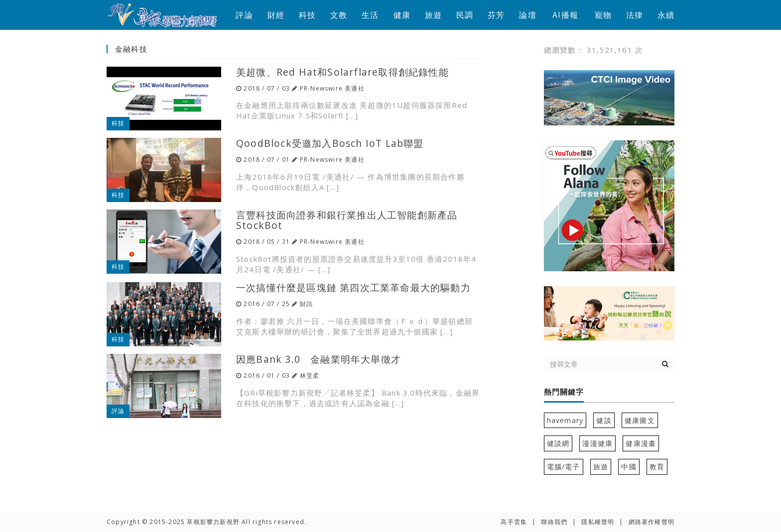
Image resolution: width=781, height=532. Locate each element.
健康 (402, 15)
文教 (339, 15)
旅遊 (433, 15)
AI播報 (565, 15)
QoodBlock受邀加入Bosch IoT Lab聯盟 (330, 143)
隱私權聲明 (598, 522)
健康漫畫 (641, 443)
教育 (657, 467)
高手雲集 (514, 522)
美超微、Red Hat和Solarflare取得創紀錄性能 (342, 72)
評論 (244, 15)
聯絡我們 (554, 522)
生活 (370, 15)
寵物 (603, 15)
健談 (604, 420)
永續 (666, 15)
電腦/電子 (564, 467)
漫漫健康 (597, 443)
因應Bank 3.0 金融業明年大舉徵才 (319, 359)
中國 (629, 467)
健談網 (558, 443)
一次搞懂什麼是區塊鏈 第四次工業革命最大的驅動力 (353, 287)
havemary (565, 420)
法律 (635, 15)
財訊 (306, 304)
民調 (465, 15)
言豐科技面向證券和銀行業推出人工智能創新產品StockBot (347, 220)
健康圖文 (640, 420)
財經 (276, 15)
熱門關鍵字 (564, 392)
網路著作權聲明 (651, 522)
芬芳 (496, 15)
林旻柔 (310, 375)
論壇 (527, 15)
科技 (307, 15)
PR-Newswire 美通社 (332, 88)
